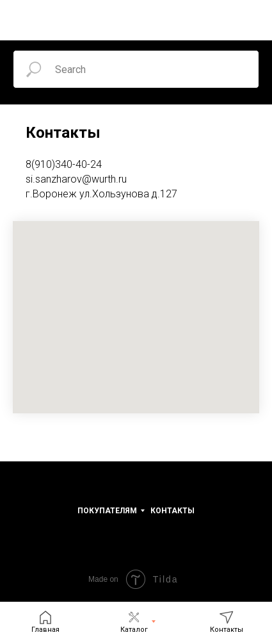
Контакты (172, 511)
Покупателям (107, 511)
